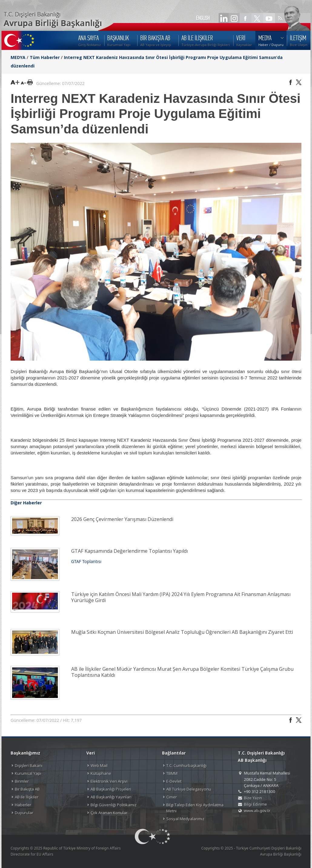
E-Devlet (174, 781)
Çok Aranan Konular (109, 813)
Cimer (172, 797)
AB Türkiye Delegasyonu (189, 789)
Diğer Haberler (26, 503)
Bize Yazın (253, 798)
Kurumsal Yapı (28, 773)
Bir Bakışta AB (27, 789)
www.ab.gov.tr (257, 811)
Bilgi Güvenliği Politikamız (114, 805)
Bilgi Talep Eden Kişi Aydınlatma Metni (195, 808)
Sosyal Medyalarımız (185, 819)
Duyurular (24, 813)
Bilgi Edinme (255, 804)
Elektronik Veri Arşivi (109, 781)
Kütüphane (101, 773)
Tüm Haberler (45, 57)
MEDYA (18, 57)
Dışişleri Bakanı (29, 765)
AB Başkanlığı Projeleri (111, 789)
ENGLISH (203, 18)
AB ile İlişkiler (27, 797)
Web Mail (99, 765)
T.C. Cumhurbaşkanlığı (186, 765)
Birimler (22, 781)
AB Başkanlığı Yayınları (111, 797)
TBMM (172, 773)
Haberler (23, 805)
